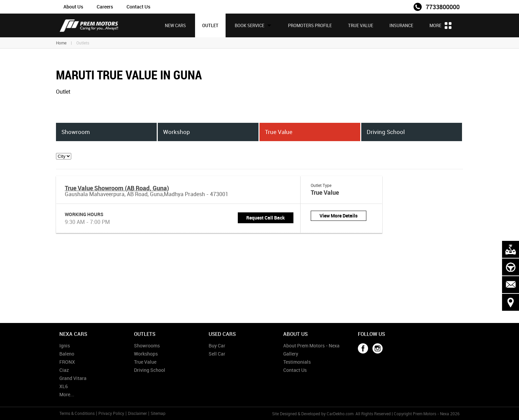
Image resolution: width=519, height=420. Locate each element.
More (440, 25)
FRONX (67, 362)
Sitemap (158, 413)
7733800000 (443, 7)
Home (61, 43)
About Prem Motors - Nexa (311, 346)
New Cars (175, 25)
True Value (361, 25)
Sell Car (217, 354)
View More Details (339, 216)
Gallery (291, 354)
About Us (73, 7)
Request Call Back (266, 218)
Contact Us (138, 7)
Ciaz (64, 370)
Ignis (65, 346)
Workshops (146, 354)
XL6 (64, 386)
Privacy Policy (111, 413)
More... (67, 394)
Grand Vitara (73, 378)
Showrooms (147, 346)
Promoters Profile (310, 25)
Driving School (150, 370)
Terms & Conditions (77, 413)
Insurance (401, 25)
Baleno (67, 354)
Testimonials (297, 362)
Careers (105, 7)
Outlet (210, 25)
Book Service (253, 25)
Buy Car (217, 346)
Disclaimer (137, 413)
